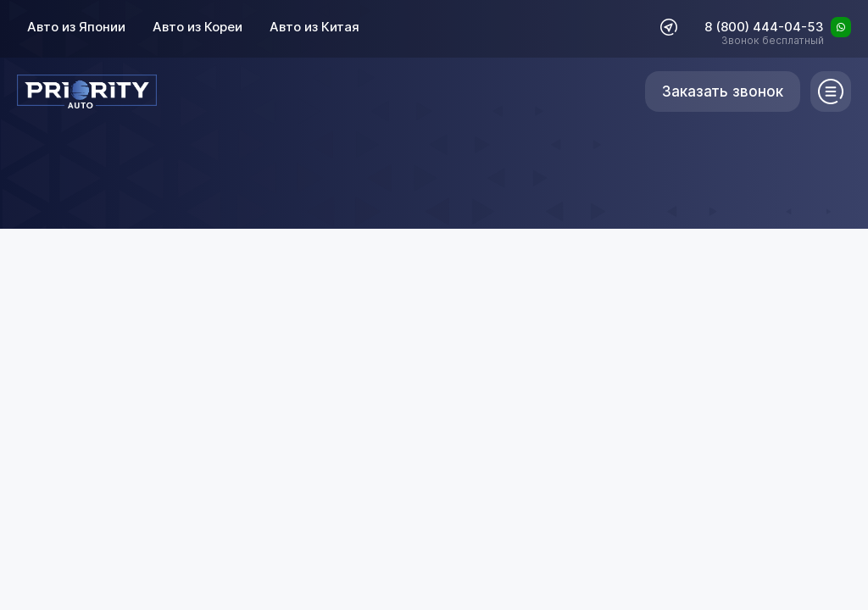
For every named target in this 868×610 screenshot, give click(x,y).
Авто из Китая (314, 27)
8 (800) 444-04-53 (764, 28)
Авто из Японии (76, 27)
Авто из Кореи (198, 27)
